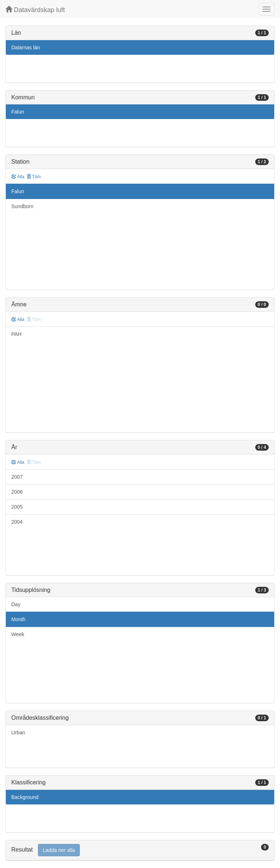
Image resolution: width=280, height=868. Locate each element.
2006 (17, 492)
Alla (18, 177)
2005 (17, 507)
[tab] (140, 850)
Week (18, 634)
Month (18, 619)
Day (16, 604)
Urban (18, 733)
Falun (18, 112)
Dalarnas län (26, 47)
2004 (17, 522)
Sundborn (22, 206)
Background (25, 797)
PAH (16, 334)
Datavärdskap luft (35, 10)
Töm (34, 177)
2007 (17, 477)
